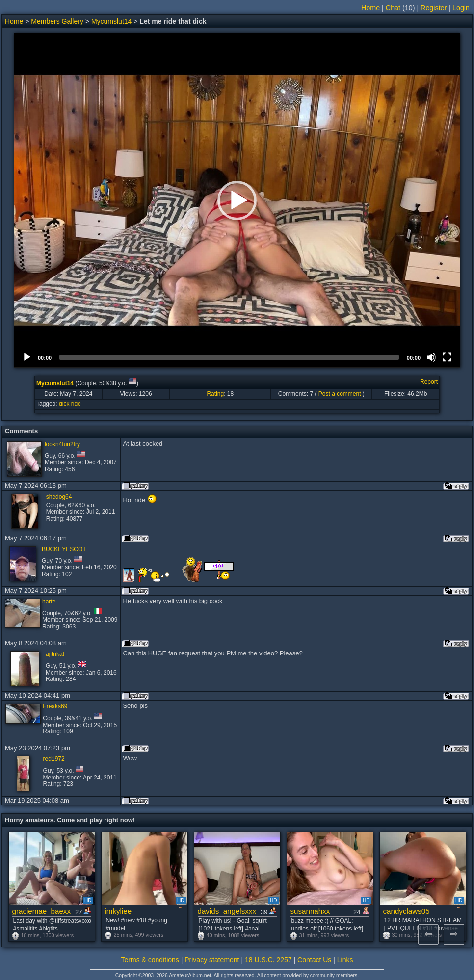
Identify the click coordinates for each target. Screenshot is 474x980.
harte (49, 602)
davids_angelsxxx (227, 911)
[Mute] (431, 357)
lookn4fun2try (62, 444)
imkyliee (118, 911)
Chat (393, 8)
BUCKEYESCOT (64, 549)
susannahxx (310, 911)
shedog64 (59, 497)
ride (76, 404)
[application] (237, 200)
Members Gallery (57, 21)
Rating (215, 394)
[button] (237, 201)
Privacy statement (212, 960)
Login (461, 8)
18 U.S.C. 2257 (268, 960)
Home (370, 8)
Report (429, 382)
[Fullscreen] (447, 357)
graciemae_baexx (42, 911)
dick (64, 404)
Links (345, 960)
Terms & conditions (150, 960)
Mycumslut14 (111, 21)
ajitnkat (55, 654)
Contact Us (314, 960)
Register (434, 8)
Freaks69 (55, 706)
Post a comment (340, 394)
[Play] (27, 357)
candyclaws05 (407, 911)
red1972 (54, 759)
